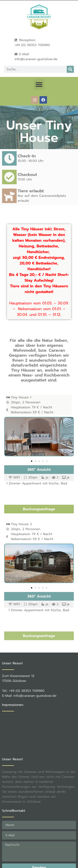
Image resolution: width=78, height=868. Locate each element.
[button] (39, 84)
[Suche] (70, 69)
